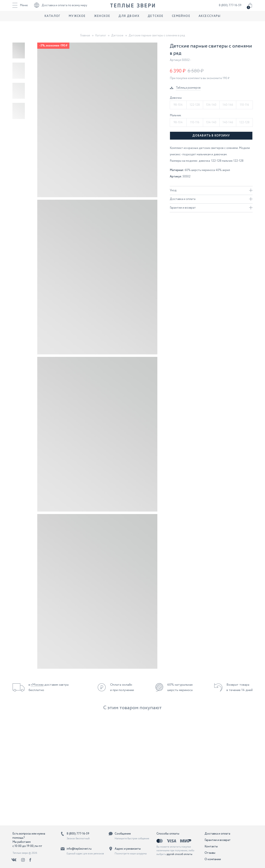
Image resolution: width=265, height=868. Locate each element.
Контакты (211, 847)
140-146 (228, 105)
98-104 (178, 105)
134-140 (211, 105)
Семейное (181, 24)
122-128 (195, 105)
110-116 (244, 105)
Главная (85, 36)
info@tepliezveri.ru (79, 849)
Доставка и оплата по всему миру (61, 9)
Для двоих (129, 24)
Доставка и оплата (211, 199)
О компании (213, 859)
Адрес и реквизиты (128, 849)
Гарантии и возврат (211, 208)
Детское (156, 24)
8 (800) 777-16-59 (230, 9)
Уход (211, 190)
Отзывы (210, 853)
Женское (102, 24)
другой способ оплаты (179, 854)
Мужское (77, 24)
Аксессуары (210, 24)
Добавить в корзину (211, 136)
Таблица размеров (188, 88)
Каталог (52, 24)
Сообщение (123, 834)
